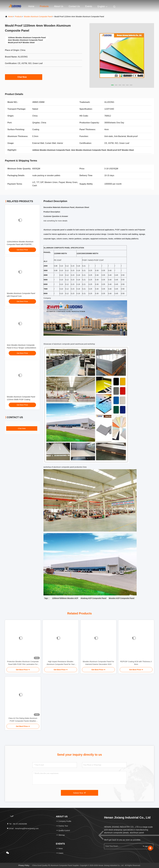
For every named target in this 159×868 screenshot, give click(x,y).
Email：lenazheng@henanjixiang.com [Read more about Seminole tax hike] (23, 828)
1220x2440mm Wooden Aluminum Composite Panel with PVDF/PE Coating (20, 244)
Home (31, 6)
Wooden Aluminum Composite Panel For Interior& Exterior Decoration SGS (98, 663)
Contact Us (74, 6)
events (89, 6)
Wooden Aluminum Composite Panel (38, 17)
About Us (59, 6)
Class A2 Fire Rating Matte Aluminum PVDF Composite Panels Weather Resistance (23, 720)
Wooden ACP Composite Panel (122, 598)
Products (44, 6)
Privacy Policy (24, 865)
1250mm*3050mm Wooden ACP (65, 598)
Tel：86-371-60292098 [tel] (17, 824)
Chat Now (24, 77)
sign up (146, 846)
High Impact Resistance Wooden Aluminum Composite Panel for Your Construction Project (61, 663)
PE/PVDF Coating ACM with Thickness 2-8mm (136, 663)
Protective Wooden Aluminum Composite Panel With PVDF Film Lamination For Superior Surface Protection (23, 663)
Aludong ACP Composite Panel (93, 598)
